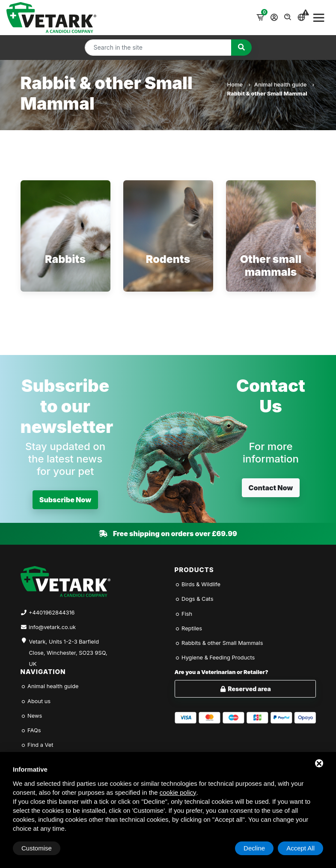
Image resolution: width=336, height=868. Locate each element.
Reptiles (189, 628)
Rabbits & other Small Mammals (219, 643)
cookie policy (178, 792)
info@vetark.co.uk (52, 627)
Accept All (300, 848)
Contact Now (271, 488)
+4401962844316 (52, 613)
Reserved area (245, 689)
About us (36, 701)
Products (194, 570)
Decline (254, 848)
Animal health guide (284, 84)
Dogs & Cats (194, 599)
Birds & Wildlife (198, 584)
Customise (37, 848)
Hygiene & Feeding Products (215, 658)
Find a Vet (37, 745)
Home (239, 84)
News (31, 716)
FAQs (31, 730)
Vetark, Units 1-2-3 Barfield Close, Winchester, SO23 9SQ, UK (68, 648)
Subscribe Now (65, 500)
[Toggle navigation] (319, 18)
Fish (184, 614)
